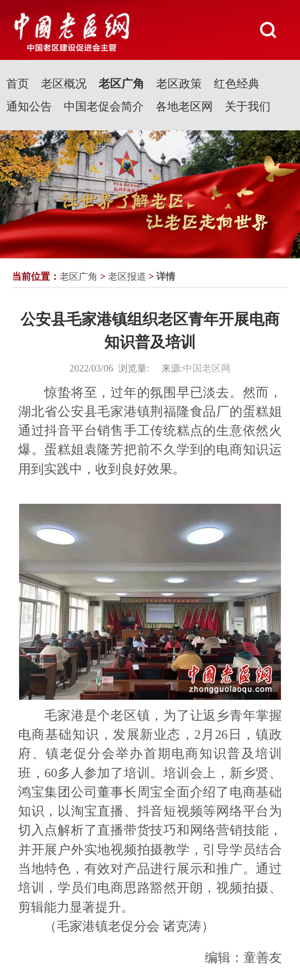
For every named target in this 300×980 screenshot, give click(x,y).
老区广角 (121, 84)
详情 (166, 276)
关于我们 (248, 107)
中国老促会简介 (104, 107)
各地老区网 (184, 107)
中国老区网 (207, 368)
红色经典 (237, 84)
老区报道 (127, 276)
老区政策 (179, 84)
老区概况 (64, 84)
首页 (18, 84)
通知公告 (29, 107)
